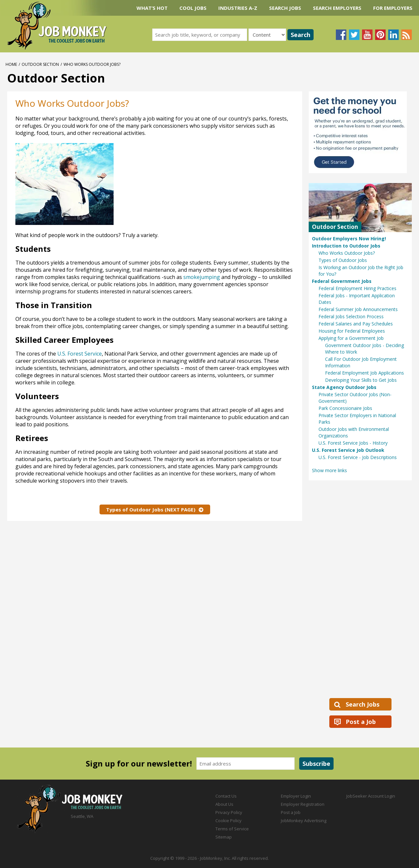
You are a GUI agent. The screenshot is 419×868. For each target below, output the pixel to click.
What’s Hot (152, 8)
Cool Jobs (193, 8)
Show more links (329, 470)
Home (11, 64)
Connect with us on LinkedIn (393, 35)
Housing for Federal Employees (352, 331)
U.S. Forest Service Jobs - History (353, 443)
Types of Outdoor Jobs (343, 260)
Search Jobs (285, 8)
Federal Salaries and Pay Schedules (356, 324)
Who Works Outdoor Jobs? (347, 253)
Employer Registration (303, 804)
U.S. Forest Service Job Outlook (348, 450)
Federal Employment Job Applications (364, 373)
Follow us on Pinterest (380, 35)
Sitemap (224, 837)
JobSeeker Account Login (371, 796)
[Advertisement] (228, 186)
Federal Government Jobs (342, 281)
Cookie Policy (228, 821)
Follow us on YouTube (367, 35)
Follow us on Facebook (341, 35)
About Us (224, 804)
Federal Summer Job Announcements (358, 309)
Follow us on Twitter (354, 35)
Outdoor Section (40, 64)
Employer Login (296, 796)
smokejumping (202, 277)
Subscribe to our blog (407, 35)
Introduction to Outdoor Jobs (346, 246)
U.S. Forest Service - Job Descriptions (358, 457)
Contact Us (226, 796)
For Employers (393, 8)
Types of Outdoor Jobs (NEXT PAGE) (151, 509)
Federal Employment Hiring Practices (357, 288)
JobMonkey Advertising (304, 821)
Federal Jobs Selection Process (351, 316)
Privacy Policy (229, 812)
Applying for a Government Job (351, 338)
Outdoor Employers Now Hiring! (349, 239)
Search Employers (337, 8)
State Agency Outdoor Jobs (344, 387)
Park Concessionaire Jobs (345, 408)
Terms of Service (232, 829)
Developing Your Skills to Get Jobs (361, 380)
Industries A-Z (238, 8)
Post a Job (361, 722)
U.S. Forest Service (80, 354)
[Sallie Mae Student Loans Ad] (360, 132)
